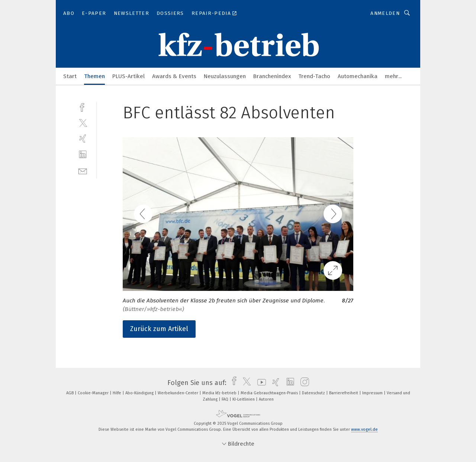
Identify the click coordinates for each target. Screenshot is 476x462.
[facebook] (83, 107)
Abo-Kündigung (140, 393)
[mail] (83, 171)
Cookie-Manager (94, 393)
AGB (70, 393)
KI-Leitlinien (244, 399)
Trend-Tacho (314, 76)
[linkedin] (83, 155)
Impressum (373, 393)
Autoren (266, 399)
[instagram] (303, 383)
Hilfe (118, 393)
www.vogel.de (364, 429)
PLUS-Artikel (128, 76)
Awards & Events (174, 76)
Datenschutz (314, 393)
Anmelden (385, 13)
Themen (94, 76)
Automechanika (358, 76)
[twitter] (83, 123)
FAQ (226, 399)
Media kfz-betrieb (220, 393)
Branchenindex (272, 76)
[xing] (83, 139)
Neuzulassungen (225, 76)
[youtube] (260, 383)
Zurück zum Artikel (159, 329)
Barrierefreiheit (344, 393)
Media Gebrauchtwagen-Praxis (270, 393)
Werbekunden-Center (178, 393)
